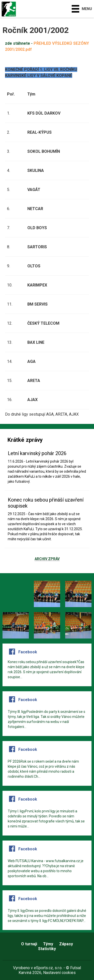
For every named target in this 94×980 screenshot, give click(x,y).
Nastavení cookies (59, 973)
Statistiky (47, 949)
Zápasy (66, 944)
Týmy (48, 944)
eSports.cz (43, 968)
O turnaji (29, 944)
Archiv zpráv (47, 559)
